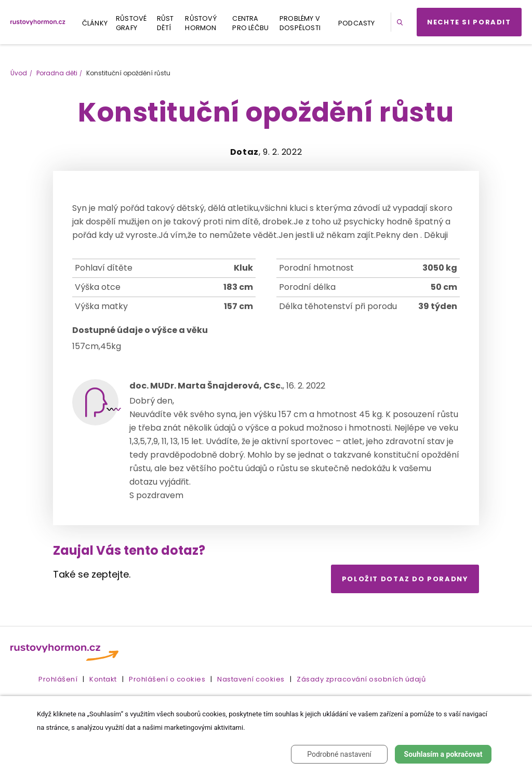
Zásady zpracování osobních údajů (361, 679)
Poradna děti (57, 73)
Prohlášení (58, 679)
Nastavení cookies (251, 679)
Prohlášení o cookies (167, 679)
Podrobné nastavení (339, 754)
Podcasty (357, 23)
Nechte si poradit (469, 22)
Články (95, 23)
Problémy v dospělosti (300, 23)
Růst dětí (165, 23)
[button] (402, 22)
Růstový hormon (201, 23)
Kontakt (103, 679)
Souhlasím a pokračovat (443, 754)
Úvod (19, 73)
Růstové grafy (131, 23)
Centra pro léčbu (250, 23)
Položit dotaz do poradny (405, 579)
